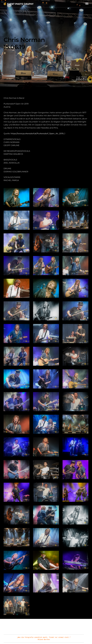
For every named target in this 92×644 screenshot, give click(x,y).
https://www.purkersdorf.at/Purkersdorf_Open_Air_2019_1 (38, 134)
